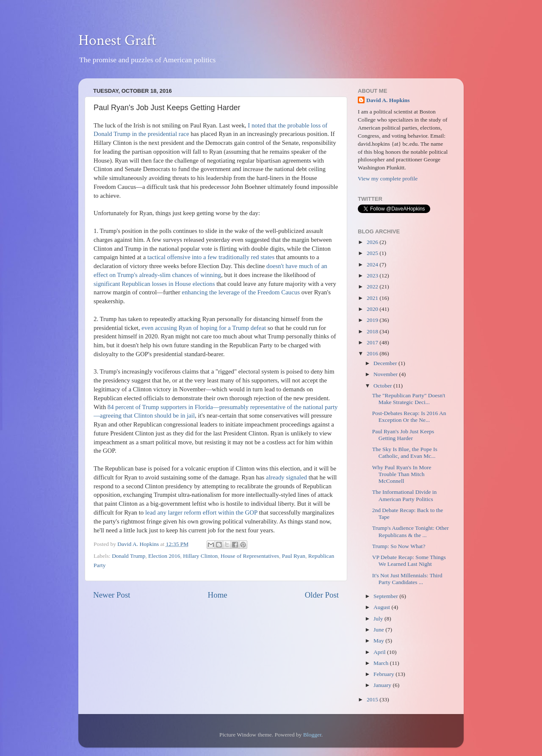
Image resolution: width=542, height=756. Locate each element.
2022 (373, 287)
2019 (373, 320)
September (386, 596)
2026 (373, 242)
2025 (373, 253)
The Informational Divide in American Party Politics (405, 495)
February (384, 674)
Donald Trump (129, 556)
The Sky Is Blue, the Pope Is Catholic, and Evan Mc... (405, 453)
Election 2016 (164, 556)
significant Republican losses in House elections (154, 284)
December (386, 363)
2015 (373, 699)
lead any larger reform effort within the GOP (201, 512)
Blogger (312, 735)
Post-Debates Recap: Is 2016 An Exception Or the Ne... (409, 417)
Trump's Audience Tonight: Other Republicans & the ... (411, 531)
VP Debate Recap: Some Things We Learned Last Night (409, 561)
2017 (373, 342)
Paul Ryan (294, 556)
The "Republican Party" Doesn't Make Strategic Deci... (409, 399)
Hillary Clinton (200, 556)
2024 (373, 264)
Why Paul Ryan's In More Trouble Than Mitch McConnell (402, 474)
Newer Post (112, 595)
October (383, 386)
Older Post (322, 595)
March (382, 663)
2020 (373, 309)
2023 (373, 276)
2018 (373, 331)
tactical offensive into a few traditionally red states (211, 257)
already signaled (286, 477)
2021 (373, 298)
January (383, 685)
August (382, 607)
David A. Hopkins (388, 100)
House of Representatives (250, 556)
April (380, 652)
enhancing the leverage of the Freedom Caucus (241, 292)
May (379, 641)
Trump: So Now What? (399, 546)
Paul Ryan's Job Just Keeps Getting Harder (403, 435)
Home (218, 595)
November (386, 374)
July (379, 619)
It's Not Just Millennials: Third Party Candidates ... (407, 579)
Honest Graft (117, 40)
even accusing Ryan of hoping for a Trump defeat (204, 328)
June (379, 630)
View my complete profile (388, 179)
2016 (373, 353)
